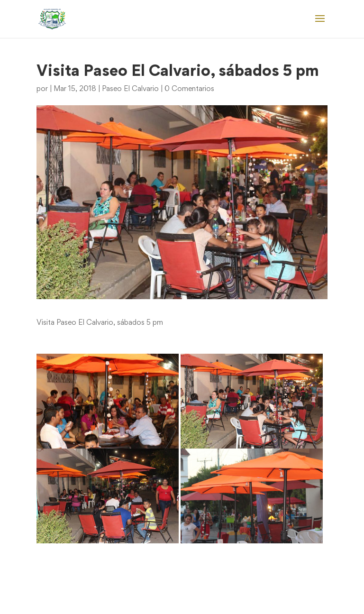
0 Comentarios (189, 89)
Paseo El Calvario (130, 89)
